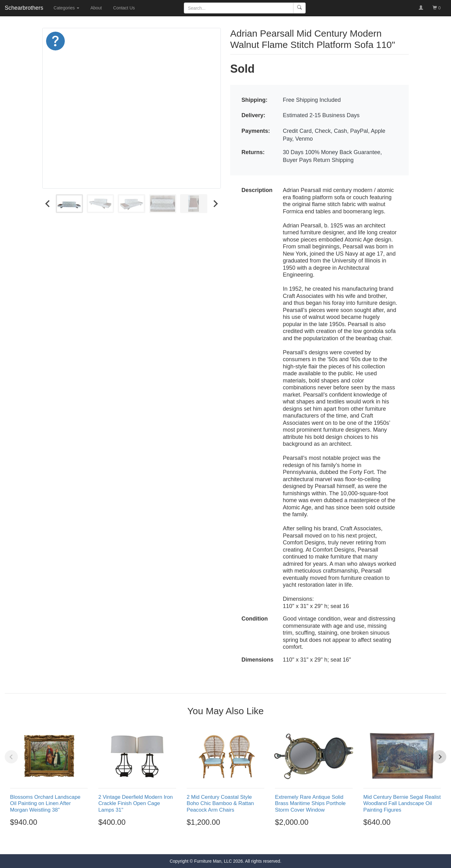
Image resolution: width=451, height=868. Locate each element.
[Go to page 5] (239, 843)
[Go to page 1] (212, 843)
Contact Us (124, 8)
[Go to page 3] (225, 843)
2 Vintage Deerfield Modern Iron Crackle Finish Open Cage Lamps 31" (136, 803)
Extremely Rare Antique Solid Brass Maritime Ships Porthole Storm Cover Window (310, 803)
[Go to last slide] (48, 203)
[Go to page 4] (232, 843)
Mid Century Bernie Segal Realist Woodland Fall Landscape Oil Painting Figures (402, 803)
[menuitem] (69, 203)
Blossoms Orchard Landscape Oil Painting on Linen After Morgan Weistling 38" (45, 803)
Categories (66, 8)
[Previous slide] (11, 757)
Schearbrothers (24, 8)
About (96, 8)
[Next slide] (215, 203)
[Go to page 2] (219, 843)
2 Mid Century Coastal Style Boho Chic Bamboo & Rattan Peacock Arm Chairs (220, 803)
